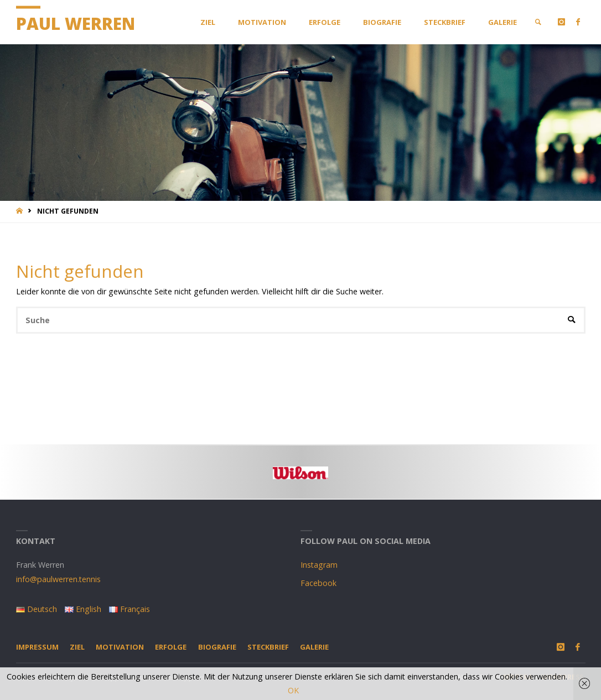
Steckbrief (268, 647)
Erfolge (171, 647)
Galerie (314, 647)
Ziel (77, 647)
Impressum (37, 647)
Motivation (120, 647)
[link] (538, 22)
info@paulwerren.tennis (58, 579)
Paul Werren (76, 24)
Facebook (318, 583)
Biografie (217, 647)
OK (293, 690)
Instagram (319, 565)
